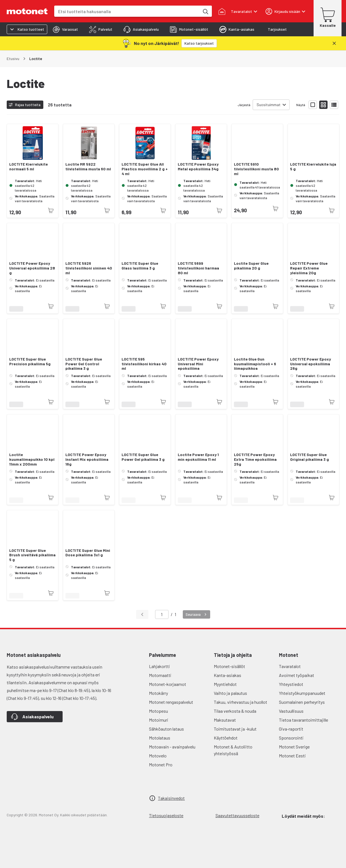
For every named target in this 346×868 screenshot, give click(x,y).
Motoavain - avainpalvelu (172, 747)
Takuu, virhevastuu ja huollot (240, 702)
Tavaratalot (290, 666)
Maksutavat (225, 720)
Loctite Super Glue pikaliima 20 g (251, 266)
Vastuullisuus (291, 711)
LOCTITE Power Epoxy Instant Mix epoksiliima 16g (87, 459)
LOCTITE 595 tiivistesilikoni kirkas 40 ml (144, 364)
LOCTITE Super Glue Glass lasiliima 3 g (140, 266)
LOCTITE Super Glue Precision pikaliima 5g (30, 362)
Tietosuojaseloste (166, 815)
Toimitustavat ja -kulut (235, 729)
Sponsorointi (291, 738)
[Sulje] (334, 43)
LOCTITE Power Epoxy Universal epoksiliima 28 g (32, 268)
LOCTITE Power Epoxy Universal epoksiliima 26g (311, 364)
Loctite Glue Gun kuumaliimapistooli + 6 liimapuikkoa (255, 364)
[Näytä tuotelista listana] (334, 105)
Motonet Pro (161, 765)
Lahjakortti (159, 666)
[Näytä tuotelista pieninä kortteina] (323, 105)
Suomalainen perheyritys (302, 702)
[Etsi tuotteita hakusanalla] (205, 11)
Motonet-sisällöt (229, 666)
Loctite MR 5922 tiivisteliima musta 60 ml (88, 167)
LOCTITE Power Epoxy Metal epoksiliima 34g (198, 167)
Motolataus (160, 738)
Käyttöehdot (226, 738)
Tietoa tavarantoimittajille (304, 720)
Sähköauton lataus (166, 729)
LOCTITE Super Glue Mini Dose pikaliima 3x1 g (88, 553)
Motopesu (158, 711)
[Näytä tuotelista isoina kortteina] (313, 105)
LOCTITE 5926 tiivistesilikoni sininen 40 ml (89, 268)
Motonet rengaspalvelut (171, 702)
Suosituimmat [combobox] (269, 105)
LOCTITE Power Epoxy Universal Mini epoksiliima (198, 364)
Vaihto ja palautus (230, 693)
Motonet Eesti (292, 756)
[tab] (65, 29)
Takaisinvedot (171, 798)
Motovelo (158, 756)
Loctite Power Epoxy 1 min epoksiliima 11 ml (198, 457)
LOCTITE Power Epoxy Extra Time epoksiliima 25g (255, 459)
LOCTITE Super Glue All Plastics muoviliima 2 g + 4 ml (145, 169)
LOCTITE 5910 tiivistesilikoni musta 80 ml (256, 169)
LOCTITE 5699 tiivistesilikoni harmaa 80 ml (198, 268)
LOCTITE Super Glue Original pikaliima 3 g (310, 457)
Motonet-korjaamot (168, 684)
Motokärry (158, 693)
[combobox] (127, 11)
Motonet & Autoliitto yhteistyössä (233, 750)
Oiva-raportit (291, 729)
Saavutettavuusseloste (237, 815)
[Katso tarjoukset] (199, 43)
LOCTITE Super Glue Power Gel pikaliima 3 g (143, 457)
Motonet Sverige (294, 747)
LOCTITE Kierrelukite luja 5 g (313, 167)
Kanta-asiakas (227, 675)
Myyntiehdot (225, 684)
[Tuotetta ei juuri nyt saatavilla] (51, 211)
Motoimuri (159, 720)
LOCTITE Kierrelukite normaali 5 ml (29, 167)
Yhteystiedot (291, 684)
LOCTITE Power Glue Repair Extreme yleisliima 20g (309, 268)
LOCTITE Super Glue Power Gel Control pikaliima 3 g (84, 364)
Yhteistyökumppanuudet (302, 693)
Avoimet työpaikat (297, 675)
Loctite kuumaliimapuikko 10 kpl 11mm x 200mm (32, 459)
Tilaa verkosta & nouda (235, 711)
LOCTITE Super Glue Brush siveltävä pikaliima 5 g (32, 555)
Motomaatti (160, 675)
